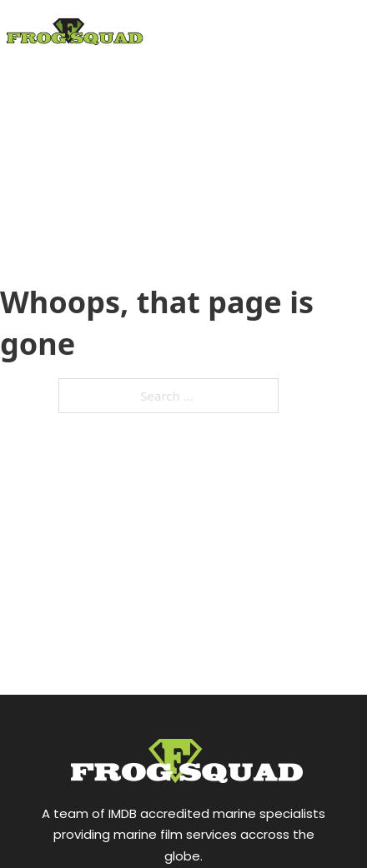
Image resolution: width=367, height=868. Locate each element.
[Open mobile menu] (342, 69)
